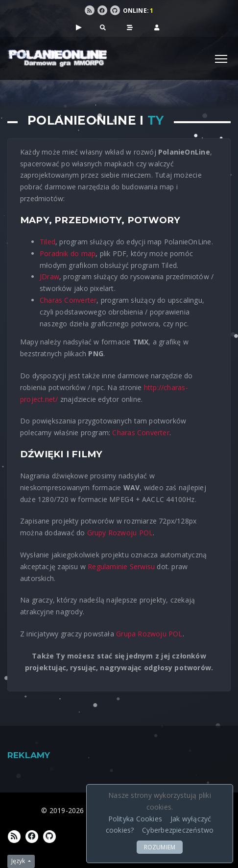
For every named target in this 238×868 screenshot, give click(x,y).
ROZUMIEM (160, 847)
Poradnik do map (68, 253)
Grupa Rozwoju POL (149, 634)
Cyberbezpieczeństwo (178, 830)
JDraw (49, 276)
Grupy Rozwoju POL (120, 533)
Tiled (48, 242)
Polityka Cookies (135, 819)
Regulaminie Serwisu (121, 566)
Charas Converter (68, 300)
